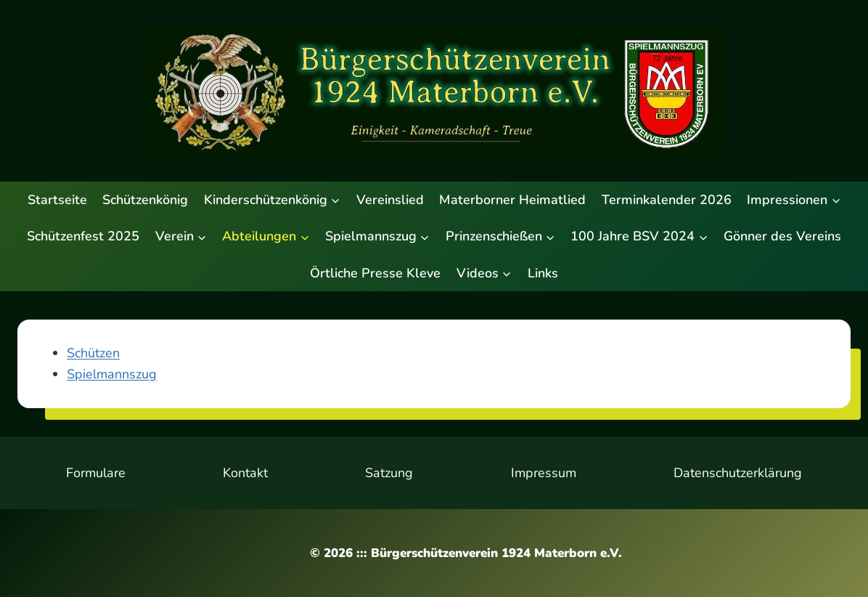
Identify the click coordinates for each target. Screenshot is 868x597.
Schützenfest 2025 (83, 236)
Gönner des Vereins (782, 236)
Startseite (57, 200)
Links (543, 273)
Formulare (96, 473)
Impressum (544, 473)
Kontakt (245, 473)
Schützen (93, 353)
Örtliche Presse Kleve (375, 273)
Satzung (389, 473)
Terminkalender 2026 (667, 200)
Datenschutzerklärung (738, 473)
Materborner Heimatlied (512, 200)
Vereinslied (390, 200)
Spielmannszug (112, 374)
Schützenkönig (145, 200)
